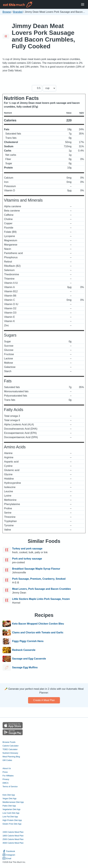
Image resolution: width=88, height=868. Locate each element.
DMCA (6, 783)
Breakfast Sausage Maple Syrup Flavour (36, 569)
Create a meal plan (44, 700)
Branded (18, 12)
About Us (7, 768)
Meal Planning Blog (11, 757)
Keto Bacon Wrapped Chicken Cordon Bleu (38, 624)
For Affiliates (8, 776)
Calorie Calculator (11, 746)
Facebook (9, 851)
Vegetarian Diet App (11, 809)
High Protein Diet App (12, 820)
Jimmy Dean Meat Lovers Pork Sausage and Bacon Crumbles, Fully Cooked (43, 36)
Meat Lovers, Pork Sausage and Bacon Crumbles (42, 589)
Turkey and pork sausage (27, 549)
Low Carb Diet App (11, 813)
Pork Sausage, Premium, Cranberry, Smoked (39, 579)
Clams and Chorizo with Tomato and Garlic (38, 633)
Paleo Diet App (9, 806)
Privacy (6, 779)
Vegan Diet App (9, 798)
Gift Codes (7, 760)
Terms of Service (10, 787)
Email (7, 858)
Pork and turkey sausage (27, 559)
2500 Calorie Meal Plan (13, 839)
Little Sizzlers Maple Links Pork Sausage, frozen (41, 599)
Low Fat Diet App (10, 817)
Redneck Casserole (24, 650)
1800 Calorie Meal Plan (13, 836)
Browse (7, 12)
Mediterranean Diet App (13, 802)
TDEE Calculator (10, 749)
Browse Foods (9, 742)
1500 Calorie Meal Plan (13, 832)
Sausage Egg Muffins (25, 668)
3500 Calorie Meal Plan (13, 843)
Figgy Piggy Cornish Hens (28, 641)
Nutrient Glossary (10, 753)
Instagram (9, 855)
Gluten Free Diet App (12, 824)
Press (5, 772)
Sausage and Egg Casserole (29, 659)
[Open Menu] (83, 4)
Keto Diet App (9, 795)
